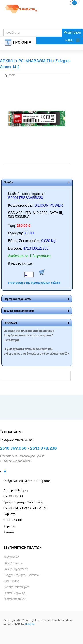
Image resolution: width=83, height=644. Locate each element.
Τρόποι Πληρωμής (14, 593)
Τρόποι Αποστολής (14, 599)
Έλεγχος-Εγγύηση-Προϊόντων (21, 575)
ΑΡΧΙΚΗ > (9, 61)
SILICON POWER (49, 205)
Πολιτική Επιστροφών (16, 587)
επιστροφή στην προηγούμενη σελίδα (34, 283)
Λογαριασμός (11, 557)
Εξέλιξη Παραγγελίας (16, 569)
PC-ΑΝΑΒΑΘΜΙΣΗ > (37, 61)
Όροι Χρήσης (11, 581)
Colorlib (30, 624)
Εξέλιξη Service (13, 563)
